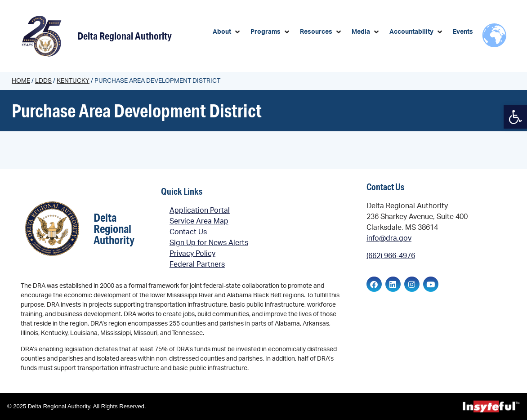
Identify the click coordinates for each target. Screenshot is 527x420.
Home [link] (21, 81)
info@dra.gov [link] (389, 238)
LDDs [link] (43, 81)
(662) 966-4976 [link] (391, 256)
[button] (227, 32)
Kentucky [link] (73, 81)
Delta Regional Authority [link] (125, 36)
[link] (515, 117)
